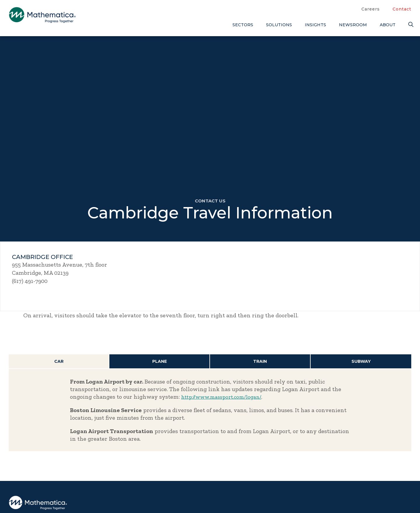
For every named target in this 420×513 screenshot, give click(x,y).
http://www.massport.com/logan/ (225, 397)
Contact (402, 9)
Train (260, 361)
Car (59, 361)
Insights (315, 25)
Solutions (279, 25)
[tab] (59, 362)
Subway (361, 361)
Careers (371, 9)
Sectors (243, 25)
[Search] (410, 25)
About (388, 25)
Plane (159, 361)
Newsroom (353, 25)
